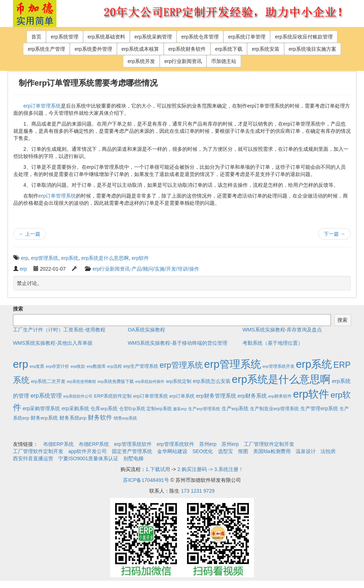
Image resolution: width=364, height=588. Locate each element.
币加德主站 (224, 61)
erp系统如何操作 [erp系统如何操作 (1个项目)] (150, 381)
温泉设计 (306, 451)
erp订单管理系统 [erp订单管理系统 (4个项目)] (151, 396)
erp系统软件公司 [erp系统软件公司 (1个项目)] (78, 396)
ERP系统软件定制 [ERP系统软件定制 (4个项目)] (113, 396)
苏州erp (208, 444)
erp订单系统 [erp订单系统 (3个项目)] (182, 396)
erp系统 (70, 258)
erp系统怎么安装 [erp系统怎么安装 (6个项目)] (211, 381)
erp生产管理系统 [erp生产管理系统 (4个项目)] (141, 366)
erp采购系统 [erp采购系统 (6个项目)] (75, 408)
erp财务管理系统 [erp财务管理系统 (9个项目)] (216, 396)
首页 (36, 37)
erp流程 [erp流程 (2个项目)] (115, 366)
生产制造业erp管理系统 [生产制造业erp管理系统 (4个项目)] (274, 409)
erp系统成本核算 (140, 49)
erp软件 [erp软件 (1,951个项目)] (311, 394)
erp (24, 258)
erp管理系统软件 (133, 444)
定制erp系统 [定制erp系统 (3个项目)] (159, 409)
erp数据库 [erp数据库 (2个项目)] (96, 366)
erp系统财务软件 (187, 49)
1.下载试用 (158, 469)
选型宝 (226, 451)
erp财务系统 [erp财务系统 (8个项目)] (252, 396)
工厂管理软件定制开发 (269, 444)
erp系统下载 (229, 49)
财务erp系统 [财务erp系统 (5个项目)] (44, 418)
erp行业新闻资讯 (183, 61)
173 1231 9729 (198, 491)
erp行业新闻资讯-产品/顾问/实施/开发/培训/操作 (146, 269)
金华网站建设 (172, 451)
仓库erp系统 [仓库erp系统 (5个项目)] (104, 409)
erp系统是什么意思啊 (105, 258)
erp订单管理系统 (42, 106)
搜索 (18, 309)
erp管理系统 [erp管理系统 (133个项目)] (181, 365)
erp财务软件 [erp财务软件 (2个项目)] (280, 396)
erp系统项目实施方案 (313, 49)
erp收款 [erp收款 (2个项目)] (78, 366)
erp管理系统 (45, 258)
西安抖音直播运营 (33, 458)
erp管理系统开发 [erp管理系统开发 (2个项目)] (279, 366)
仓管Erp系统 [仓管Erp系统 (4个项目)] (132, 409)
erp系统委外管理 (93, 49)
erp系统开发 (141, 61)
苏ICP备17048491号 (146, 480)
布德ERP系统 (58, 444)
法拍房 (328, 451)
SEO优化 (203, 451)
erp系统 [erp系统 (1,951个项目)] (314, 364)
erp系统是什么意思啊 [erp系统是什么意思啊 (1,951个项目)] (281, 379)
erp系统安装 (265, 49)
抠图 (243, 451)
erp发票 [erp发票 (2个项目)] (37, 366)
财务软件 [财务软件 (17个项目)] (100, 418)
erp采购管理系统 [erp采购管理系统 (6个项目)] (41, 408)
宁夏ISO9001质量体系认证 (88, 458)
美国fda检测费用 (272, 451)
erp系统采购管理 (153, 37)
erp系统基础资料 (106, 37)
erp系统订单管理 (247, 37)
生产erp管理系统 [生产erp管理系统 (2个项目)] (204, 409)
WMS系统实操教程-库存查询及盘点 (282, 330)
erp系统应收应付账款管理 (304, 37)
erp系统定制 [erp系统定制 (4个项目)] (179, 381)
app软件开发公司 (88, 451)
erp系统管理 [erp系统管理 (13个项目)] (46, 396)
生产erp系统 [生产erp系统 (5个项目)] (235, 409)
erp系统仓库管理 (200, 37)
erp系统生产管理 (46, 49)
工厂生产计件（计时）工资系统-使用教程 (59, 330)
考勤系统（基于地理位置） (273, 343)
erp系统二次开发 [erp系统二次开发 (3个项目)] (48, 381)
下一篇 (335, 234)
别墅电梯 (133, 458)
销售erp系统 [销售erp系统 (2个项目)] (125, 418)
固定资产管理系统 (132, 451)
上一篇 (29, 234)
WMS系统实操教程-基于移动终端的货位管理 (178, 343)
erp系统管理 (64, 37)
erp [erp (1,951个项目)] (21, 364)
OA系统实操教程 (146, 330)
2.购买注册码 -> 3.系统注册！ (210, 469)
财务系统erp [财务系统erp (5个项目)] (73, 418)
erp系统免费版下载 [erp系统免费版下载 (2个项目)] (116, 381)
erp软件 (140, 258)
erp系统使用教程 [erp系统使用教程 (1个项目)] (81, 381)
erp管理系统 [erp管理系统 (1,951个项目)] (233, 364)
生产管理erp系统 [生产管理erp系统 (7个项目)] (319, 408)
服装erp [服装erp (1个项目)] (180, 409)
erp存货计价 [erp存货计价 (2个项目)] (57, 366)
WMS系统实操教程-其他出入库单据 (53, 343)
